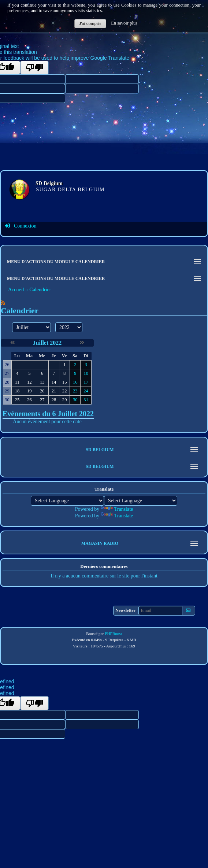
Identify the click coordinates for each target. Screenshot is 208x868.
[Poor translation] (34, 68)
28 (54, 400)
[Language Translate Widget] (67, 501)
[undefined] (34, 703)
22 (65, 391)
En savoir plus (124, 23)
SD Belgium (49, 183)
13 (42, 382)
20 (42, 391)
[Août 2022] (82, 343)
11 (17, 382)
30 (75, 400)
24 (86, 391)
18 (17, 391)
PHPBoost (113, 634)
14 (54, 382)
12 (29, 382)
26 (29, 400)
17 (86, 382)
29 (65, 400)
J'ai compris (90, 23)
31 (86, 400)
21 (54, 391)
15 (65, 382)
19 (29, 391)
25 (17, 400)
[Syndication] (3, 303)
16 (75, 382)
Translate (117, 509)
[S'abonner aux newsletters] (188, 610)
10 (86, 373)
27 (42, 400)
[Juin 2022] (12, 343)
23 (75, 391)
